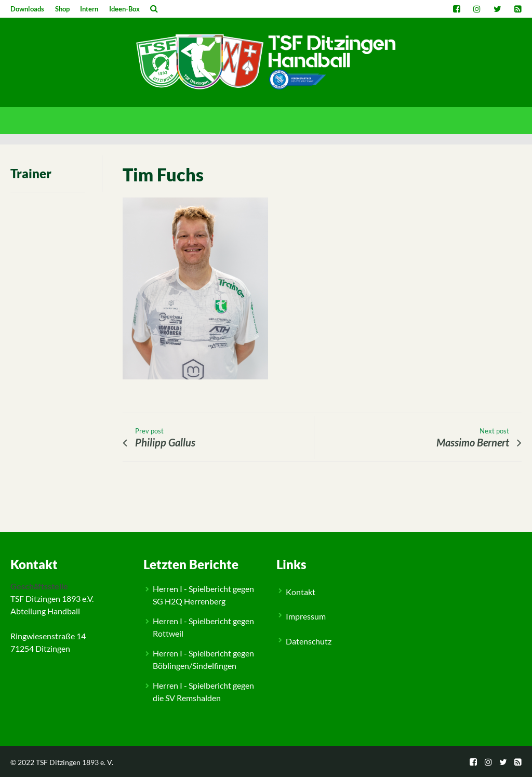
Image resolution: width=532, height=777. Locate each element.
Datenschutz (309, 641)
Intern (89, 9)
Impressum (306, 616)
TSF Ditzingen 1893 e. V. (75, 762)
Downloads (27, 9)
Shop (62, 9)
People (32, 523)
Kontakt (301, 592)
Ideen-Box (124, 9)
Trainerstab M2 (65, 523)
